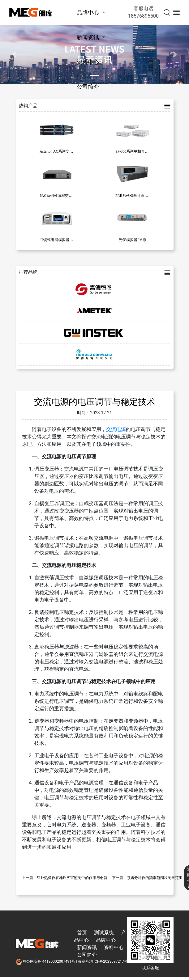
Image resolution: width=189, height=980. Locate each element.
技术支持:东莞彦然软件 (150, 961)
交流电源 (116, 429)
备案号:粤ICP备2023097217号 (103, 961)
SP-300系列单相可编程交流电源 (141, 151)
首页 (82, 933)
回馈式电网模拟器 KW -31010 (64, 240)
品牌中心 (88, 13)
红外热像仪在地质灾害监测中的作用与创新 (72, 878)
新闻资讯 (88, 37)
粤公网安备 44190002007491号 (46, 961)
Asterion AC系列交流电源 (60, 151)
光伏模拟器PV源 (132, 240)
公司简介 (88, 87)
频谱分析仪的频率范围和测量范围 (155, 878)
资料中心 (88, 62)
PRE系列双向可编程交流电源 (139, 196)
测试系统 (104, 933)
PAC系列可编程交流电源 (60, 196)
